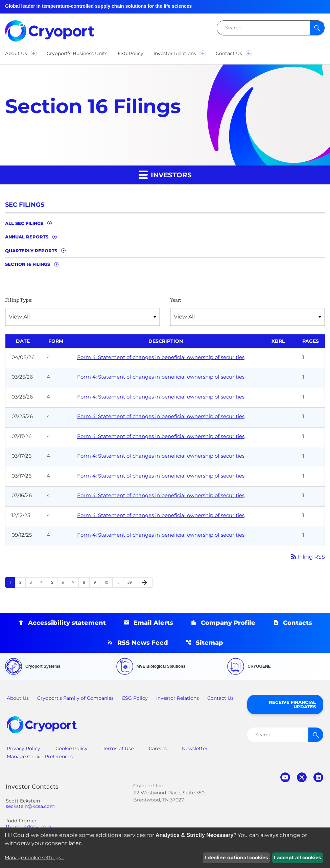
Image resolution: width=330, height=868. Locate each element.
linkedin (318, 777)
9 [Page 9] (97, 583)
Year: (176, 300)
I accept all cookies (297, 858)
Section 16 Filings (28, 264)
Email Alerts (153, 623)
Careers (158, 748)
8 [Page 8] (86, 583)
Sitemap (209, 643)
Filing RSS (307, 557)
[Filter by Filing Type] (82, 317)
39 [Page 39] (132, 583)
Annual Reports (27, 237)
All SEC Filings (24, 223)
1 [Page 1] (12, 583)
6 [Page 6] (65, 583)
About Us (18, 698)
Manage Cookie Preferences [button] (40, 757)
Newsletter (195, 748)
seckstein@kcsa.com (30, 806)
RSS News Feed (143, 643)
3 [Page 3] (33, 583)
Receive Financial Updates (292, 704)
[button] (21, 53)
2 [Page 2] (22, 583)
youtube (285, 777)
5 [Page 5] (54, 583)
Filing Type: (19, 300)
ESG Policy (135, 698)
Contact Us (220, 698)
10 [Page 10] (108, 583)
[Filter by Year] (247, 317)
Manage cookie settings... (34, 858)
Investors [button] (165, 174)
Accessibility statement (67, 623)
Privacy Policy (23, 748)
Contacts (298, 623)
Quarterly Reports (31, 251)
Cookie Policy (72, 748)
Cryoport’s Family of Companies (75, 698)
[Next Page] (144, 583)
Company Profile (228, 623)
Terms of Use (118, 748)
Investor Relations (178, 698)
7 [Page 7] (75, 583)
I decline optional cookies (236, 858)
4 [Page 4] (43, 583)
